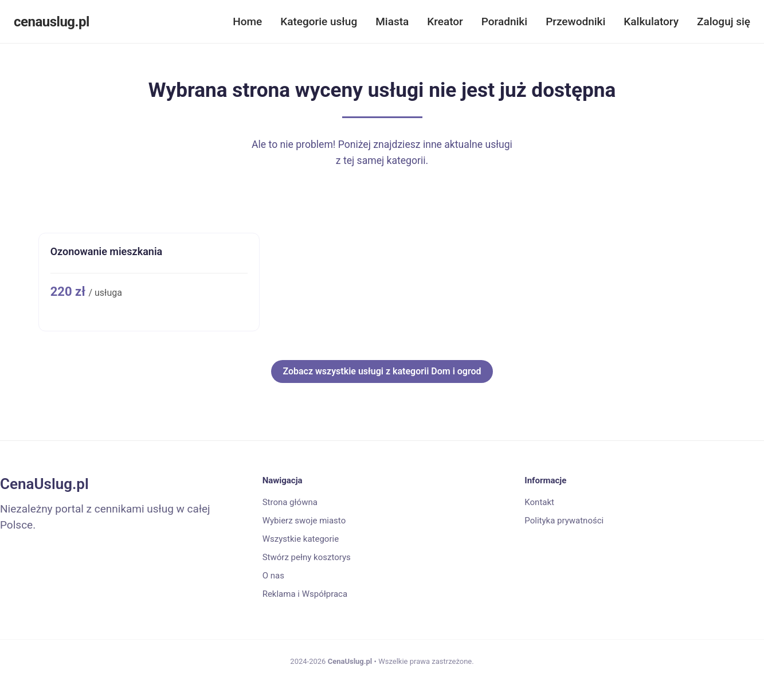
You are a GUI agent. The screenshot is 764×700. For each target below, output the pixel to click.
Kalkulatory (651, 21)
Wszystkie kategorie (301, 539)
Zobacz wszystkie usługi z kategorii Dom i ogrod (382, 371)
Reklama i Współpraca (305, 594)
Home (247, 21)
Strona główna (290, 502)
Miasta (392, 21)
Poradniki (504, 21)
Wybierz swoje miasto (304, 521)
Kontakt (539, 502)
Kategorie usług (319, 21)
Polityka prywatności (564, 521)
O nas (273, 576)
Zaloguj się (724, 21)
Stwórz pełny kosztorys (307, 557)
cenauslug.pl (52, 22)
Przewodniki (575, 21)
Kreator (445, 21)
